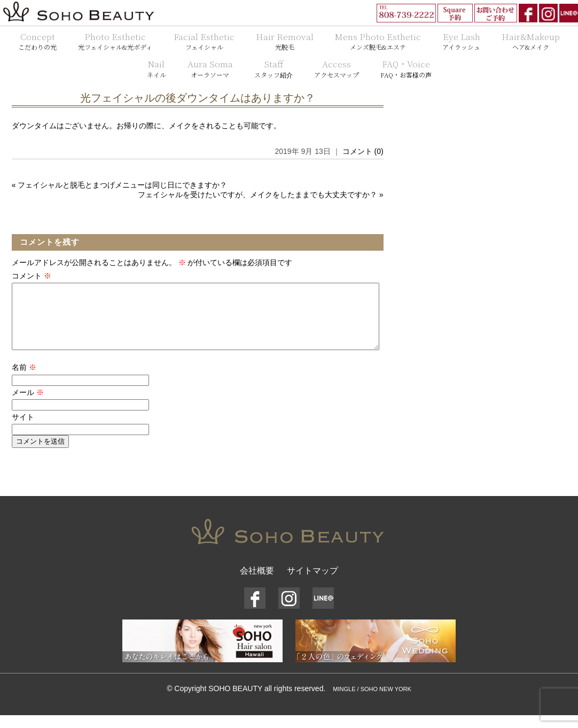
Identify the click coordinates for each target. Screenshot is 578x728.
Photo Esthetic (115, 41)
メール (28, 405)
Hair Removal (285, 41)
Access (337, 68)
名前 (24, 380)
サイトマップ (313, 583)
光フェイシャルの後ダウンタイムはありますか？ (198, 98)
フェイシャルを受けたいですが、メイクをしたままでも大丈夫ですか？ (257, 195)
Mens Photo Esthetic (378, 41)
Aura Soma (210, 68)
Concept (37, 41)
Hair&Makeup (531, 41)
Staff (274, 68)
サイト (23, 430)
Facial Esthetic (204, 41)
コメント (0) (363, 151)
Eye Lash (461, 41)
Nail (157, 68)
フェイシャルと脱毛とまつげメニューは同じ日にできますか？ (122, 185)
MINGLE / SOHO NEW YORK (372, 702)
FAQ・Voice (406, 68)
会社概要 (257, 583)
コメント (32, 276)
